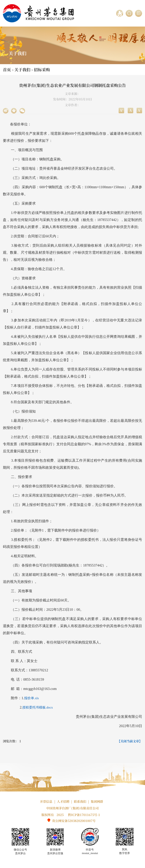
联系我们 (80, 801)
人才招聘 (63, 801)
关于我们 (22, 69)
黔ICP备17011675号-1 (84, 815)
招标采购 (42, 69)
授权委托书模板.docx (38, 707)
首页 (7, 69)
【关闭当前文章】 (130, 741)
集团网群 (97, 801)
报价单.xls (31, 698)
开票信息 (46, 801)
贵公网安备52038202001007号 (74, 821)
